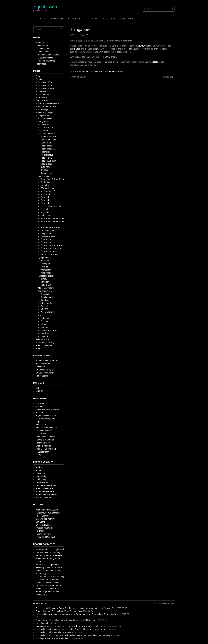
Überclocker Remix (49, 252)
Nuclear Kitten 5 (48, 191)
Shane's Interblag (44, 446)
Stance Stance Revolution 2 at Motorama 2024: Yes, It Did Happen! (66, 620)
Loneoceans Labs (44, 431)
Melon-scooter (47, 146)
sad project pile (45, 291)
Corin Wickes (46, 119)
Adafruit (39, 467)
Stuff (38, 348)
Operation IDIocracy (49, 330)
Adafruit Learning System (47, 510)
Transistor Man (42, 452)
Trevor (39, 455)
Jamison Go (41, 425)
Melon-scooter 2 (48, 149)
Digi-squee (41, 473)
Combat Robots (45, 49)
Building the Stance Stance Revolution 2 (54, 638)
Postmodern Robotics (48, 106)
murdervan (45, 327)
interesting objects (46, 276)
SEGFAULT (46, 167)
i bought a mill (58, 549)
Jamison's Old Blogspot (46, 428)
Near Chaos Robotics (45, 437)
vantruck (44, 336)
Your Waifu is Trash (49, 255)
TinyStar (44, 267)
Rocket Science (43, 443)
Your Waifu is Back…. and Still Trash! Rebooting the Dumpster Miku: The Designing (73, 635)
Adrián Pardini (42, 549)
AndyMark (40, 470)
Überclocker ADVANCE (51, 249)
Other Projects (45, 52)
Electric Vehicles (45, 58)
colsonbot (45, 185)
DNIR (154, 62)
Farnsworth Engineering (46, 419)
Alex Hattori (41, 403)
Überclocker (46, 240)
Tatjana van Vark (43, 534)
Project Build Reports (93, 72)
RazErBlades (46, 164)
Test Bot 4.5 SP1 (48, 230)
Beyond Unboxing (46, 342)
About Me (42, 19)
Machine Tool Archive (45, 519)
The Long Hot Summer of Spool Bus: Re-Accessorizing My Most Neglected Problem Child (76, 608)
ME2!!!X (44, 309)
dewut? (44, 279)
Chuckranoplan (47, 297)
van (40, 315)
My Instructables (43, 525)
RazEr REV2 (46, 158)
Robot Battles (42, 376)
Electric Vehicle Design (48, 103)
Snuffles (44, 170)
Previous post (79, 77)
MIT (37, 388)
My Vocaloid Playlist (45, 370)
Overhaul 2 (45, 200)
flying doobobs (45, 258)
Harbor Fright (42, 476)
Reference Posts (43, 339)
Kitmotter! (45, 282)
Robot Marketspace (44, 488)
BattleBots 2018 (45, 85)
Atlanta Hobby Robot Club (47, 361)
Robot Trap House (44, 345)
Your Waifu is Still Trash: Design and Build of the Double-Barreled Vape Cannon (71, 629)
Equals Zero (46, 7)
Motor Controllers (46, 288)
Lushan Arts (41, 434)
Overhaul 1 (45, 197)
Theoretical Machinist (45, 537)
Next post (168, 77)
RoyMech (40, 531)
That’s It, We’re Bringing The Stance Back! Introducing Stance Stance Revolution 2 (50, 580)
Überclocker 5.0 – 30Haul (52, 246)
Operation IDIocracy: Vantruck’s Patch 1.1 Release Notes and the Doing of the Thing (74, 626)
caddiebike (45, 125)
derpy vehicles (45, 122)
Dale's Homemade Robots (47, 410)
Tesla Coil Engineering (46, 449)
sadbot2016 (46, 215)
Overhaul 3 (45, 203)
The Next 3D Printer (49, 312)
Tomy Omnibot (47, 233)
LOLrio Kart (46, 143)
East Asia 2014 (45, 94)
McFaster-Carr (42, 482)
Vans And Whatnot (46, 61)
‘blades (77, 49)
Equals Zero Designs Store (118, 19)
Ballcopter (45, 261)
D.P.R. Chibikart (48, 134)
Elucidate (40, 413)
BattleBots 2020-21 (47, 88)
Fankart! (44, 306)
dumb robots (44, 176)
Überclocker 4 (47, 243)
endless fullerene (43, 364)
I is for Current (42, 516)
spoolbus (44, 333)
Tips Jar (94, 19)
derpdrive (45, 300)
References (79, 19)
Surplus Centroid (43, 498)
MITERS (40, 391)
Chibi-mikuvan (47, 128)
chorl (87, 35)
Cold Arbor (45, 182)
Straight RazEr (47, 173)
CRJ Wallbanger (48, 188)
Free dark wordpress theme (164, 603)
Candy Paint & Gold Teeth (52, 179)
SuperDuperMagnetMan (46, 494)
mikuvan (44, 324)
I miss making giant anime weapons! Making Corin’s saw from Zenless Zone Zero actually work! (79, 614)
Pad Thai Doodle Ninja (51, 206)
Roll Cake (45, 212)
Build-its (39, 406)
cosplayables (44, 116)
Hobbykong (41, 479)
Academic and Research (49, 55)
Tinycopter (45, 264)
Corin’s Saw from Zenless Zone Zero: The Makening (59, 611)
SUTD (108, 57)
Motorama (43, 97)
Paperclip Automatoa (45, 440)
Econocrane (46, 321)
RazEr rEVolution (144, 46)
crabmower (45, 318)
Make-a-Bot (46, 285)
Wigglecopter (46, 273)
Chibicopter (46, 294)
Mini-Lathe (40, 522)
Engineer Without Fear (46, 416)
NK (97, 49)
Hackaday (40, 367)
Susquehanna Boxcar (50, 227)
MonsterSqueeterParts (46, 485)
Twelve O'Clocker (48, 237)
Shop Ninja (43, 109)
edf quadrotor (46, 303)
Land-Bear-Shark (48, 140)
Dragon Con (44, 91)
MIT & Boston (42, 100)
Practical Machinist (44, 528)
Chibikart (44, 131)
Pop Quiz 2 (45, 209)
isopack (39, 422)
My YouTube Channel (45, 373)
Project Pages (60, 20)
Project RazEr (47, 155)
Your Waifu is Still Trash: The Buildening (54, 632)
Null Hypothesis (47, 194)
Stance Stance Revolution (52, 218)
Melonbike (45, 152)
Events (39, 79)
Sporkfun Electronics (45, 491)
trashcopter (45, 270)
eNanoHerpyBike (48, 137)
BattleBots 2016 (45, 82)
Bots (38, 76)
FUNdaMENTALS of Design (48, 513)
